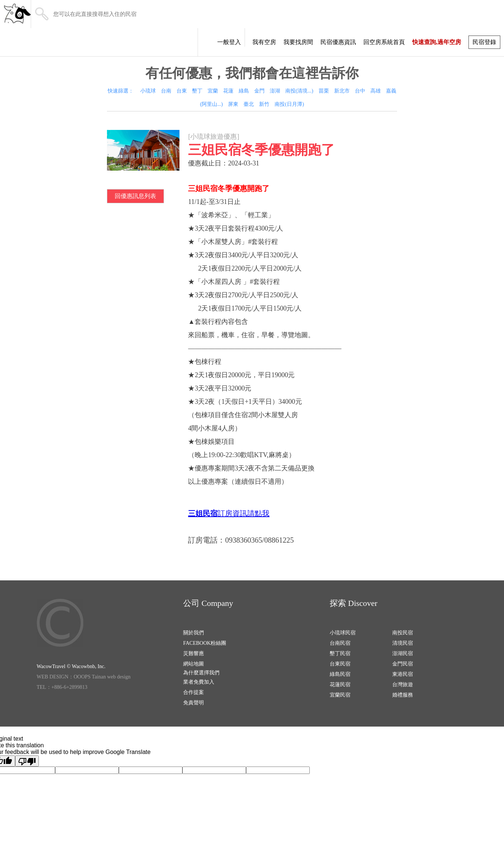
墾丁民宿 (340, 653)
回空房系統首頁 (384, 42)
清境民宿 (403, 643)
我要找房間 (298, 42)
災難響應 (194, 653)
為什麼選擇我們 (201, 673)
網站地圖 (194, 664)
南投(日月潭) (289, 104)
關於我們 (194, 633)
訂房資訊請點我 (243, 513)
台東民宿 (340, 664)
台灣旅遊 (403, 685)
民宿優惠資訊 (338, 42)
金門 (259, 91)
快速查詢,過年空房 (437, 42)
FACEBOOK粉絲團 (205, 643)
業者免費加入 (199, 682)
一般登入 (229, 42)
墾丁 (197, 91)
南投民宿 (403, 633)
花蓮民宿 (340, 685)
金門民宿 (403, 664)
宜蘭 (213, 91)
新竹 (264, 104)
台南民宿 (340, 643)
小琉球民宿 (343, 633)
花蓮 (228, 91)
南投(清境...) (299, 91)
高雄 (376, 91)
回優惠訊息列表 (135, 196)
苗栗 (324, 91)
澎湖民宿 (403, 653)
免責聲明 (194, 703)
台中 (360, 91)
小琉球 (148, 91)
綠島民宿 (340, 674)
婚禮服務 (403, 695)
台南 (166, 91)
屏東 (233, 104)
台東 (182, 91)
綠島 (244, 91)
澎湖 (275, 91)
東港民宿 (403, 674)
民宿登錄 (484, 42)
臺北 (249, 104)
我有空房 (264, 42)
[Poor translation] (27, 761)
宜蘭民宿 (340, 695)
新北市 (342, 91)
